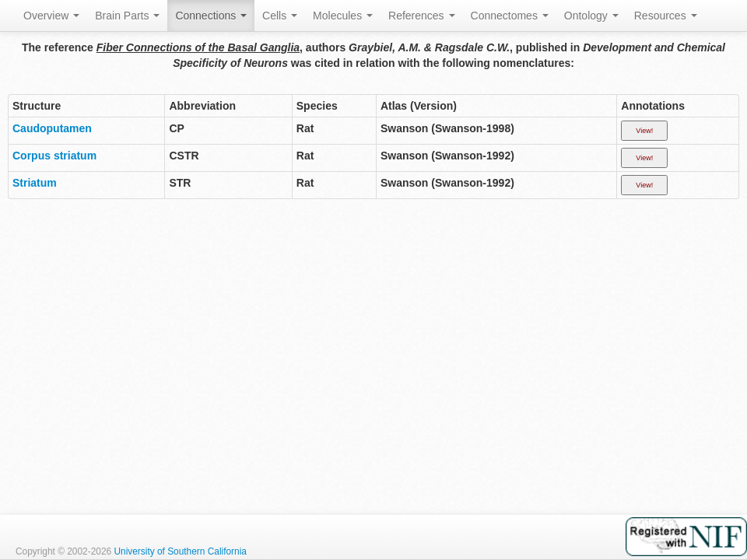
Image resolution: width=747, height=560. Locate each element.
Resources (666, 16)
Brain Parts (127, 16)
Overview (51, 16)
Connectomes (510, 16)
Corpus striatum (54, 156)
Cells (280, 16)
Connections (211, 16)
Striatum (35, 183)
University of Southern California (180, 551)
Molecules (343, 16)
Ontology (591, 16)
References (421, 16)
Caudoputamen (52, 128)
